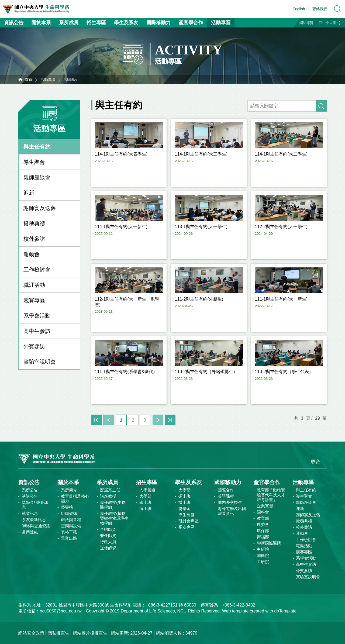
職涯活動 (34, 285)
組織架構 (69, 513)
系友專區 (187, 527)
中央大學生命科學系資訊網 (41, 9)
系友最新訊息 (34, 520)
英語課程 (226, 496)
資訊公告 (14, 23)
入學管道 (147, 490)
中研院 (263, 549)
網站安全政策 (31, 633)
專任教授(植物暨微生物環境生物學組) (114, 518)
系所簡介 (69, 490)
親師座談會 (37, 177)
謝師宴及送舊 (40, 208)
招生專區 (96, 23)
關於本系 (41, 23)
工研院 (263, 562)
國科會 (263, 512)
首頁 (29, 80)
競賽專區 (34, 300)
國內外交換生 (230, 502)
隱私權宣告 (58, 633)
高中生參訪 (37, 331)
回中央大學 (328, 23)
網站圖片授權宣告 (90, 633)
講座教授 (108, 496)
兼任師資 (108, 535)
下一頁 (158, 420)
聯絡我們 (320, 9)
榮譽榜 (67, 507)
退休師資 (108, 548)
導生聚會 (34, 162)
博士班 (145, 509)
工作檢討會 (37, 270)
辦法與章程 (71, 520)
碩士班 (145, 502)
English (299, 9)
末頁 (170, 420)
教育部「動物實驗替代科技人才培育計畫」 (271, 495)
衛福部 (263, 537)
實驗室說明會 (40, 362)
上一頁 (109, 420)
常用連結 (30, 532)
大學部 (145, 496)
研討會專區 (189, 521)
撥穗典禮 (34, 223)
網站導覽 (306, 23)
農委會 (263, 524)
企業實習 (265, 506)
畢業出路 (69, 538)
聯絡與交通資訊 (36, 526)
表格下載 (69, 532)
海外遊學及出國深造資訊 (232, 511)
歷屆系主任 (110, 490)
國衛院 (263, 555)
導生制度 (187, 515)
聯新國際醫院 (269, 543)
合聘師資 (108, 529)
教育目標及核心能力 (75, 499)
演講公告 (30, 496)
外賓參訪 (34, 346)
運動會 (32, 254)
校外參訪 (34, 239)
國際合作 (226, 490)
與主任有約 (37, 147)
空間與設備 (71, 526)
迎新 (29, 193)
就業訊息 (30, 513)
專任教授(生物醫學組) (113, 505)
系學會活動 (37, 316)
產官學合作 (191, 23)
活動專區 (221, 23)
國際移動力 (158, 23)
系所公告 (30, 490)
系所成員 (69, 23)
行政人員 (108, 542)
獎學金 (184, 509)
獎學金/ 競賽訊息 (35, 505)
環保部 (263, 531)
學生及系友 (126, 23)
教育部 (263, 518)
